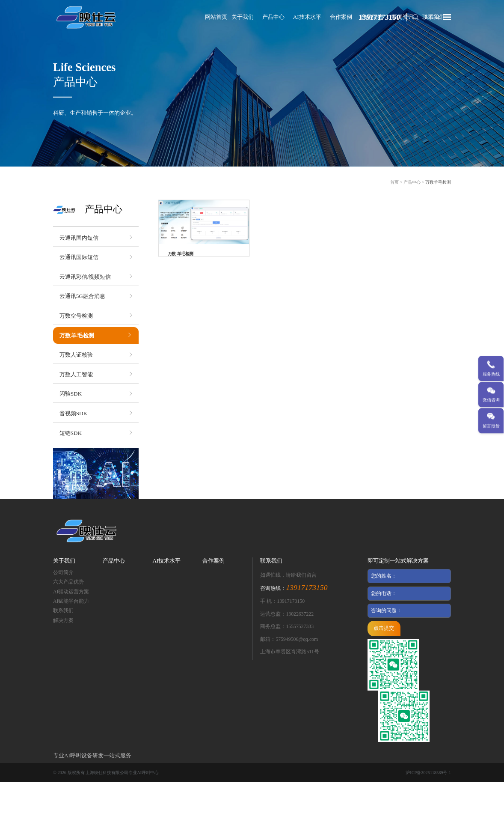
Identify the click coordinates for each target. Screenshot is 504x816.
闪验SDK (71, 394)
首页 (394, 182)
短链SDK (71, 433)
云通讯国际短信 (79, 257)
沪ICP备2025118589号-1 (428, 773)
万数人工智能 (76, 374)
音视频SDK (73, 413)
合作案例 (341, 17)
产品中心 (273, 17)
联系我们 (63, 611)
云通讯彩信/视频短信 (85, 277)
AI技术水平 (307, 17)
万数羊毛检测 (438, 182)
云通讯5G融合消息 (82, 296)
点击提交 (384, 628)
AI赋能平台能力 (71, 601)
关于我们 (243, 17)
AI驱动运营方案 (71, 592)
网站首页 (216, 17)
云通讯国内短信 (79, 238)
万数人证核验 (76, 355)
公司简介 (63, 573)
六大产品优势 (68, 582)
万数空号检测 (76, 316)
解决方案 (63, 621)
